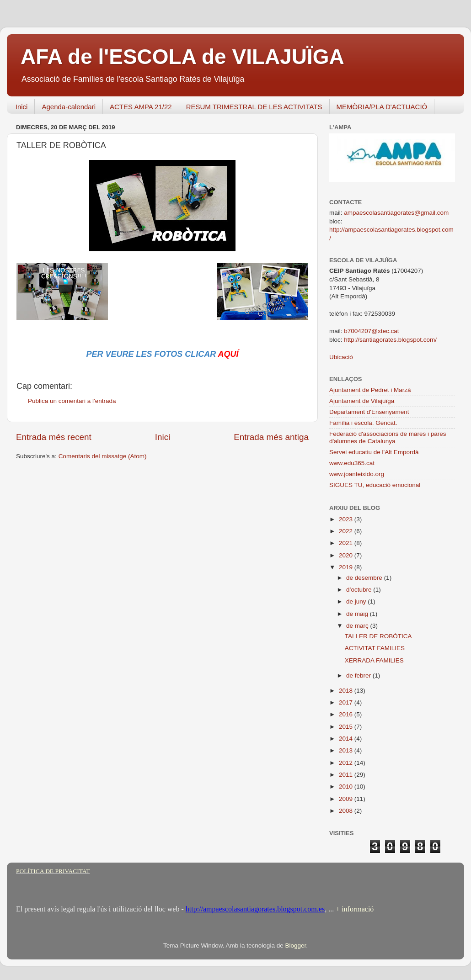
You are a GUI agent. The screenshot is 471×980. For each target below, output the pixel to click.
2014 (347, 739)
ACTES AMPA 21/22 (141, 107)
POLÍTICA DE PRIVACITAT (53, 871)
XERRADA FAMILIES (374, 660)
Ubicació (341, 357)
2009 (347, 799)
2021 (347, 543)
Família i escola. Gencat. (363, 423)
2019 (347, 567)
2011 (347, 775)
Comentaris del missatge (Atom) (103, 456)
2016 (347, 714)
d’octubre (360, 590)
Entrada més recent (54, 437)
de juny (357, 601)
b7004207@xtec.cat (371, 331)
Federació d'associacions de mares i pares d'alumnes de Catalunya (388, 437)
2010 (347, 787)
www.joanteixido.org (357, 474)
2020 (347, 555)
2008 (347, 811)
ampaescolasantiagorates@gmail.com (396, 213)
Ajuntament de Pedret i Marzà (370, 390)
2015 (347, 727)
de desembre (365, 578)
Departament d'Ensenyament (369, 412)
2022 (347, 531)
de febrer (359, 675)
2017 (347, 702)
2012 (347, 763)
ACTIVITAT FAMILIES (375, 648)
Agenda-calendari (69, 107)
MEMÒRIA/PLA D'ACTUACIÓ (382, 107)
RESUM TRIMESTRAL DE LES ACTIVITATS (254, 107)
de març (358, 626)
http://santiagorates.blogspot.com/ (390, 340)
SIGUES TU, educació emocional (375, 485)
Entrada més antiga (271, 437)
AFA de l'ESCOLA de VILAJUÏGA (182, 57)
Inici (22, 107)
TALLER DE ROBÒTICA (378, 636)
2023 (347, 519)
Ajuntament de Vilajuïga (362, 401)
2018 (347, 691)
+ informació (354, 909)
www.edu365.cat (352, 463)
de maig (358, 614)
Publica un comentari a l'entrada (72, 401)
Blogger (295, 946)
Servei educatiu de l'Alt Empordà (374, 452)
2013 (347, 750)
